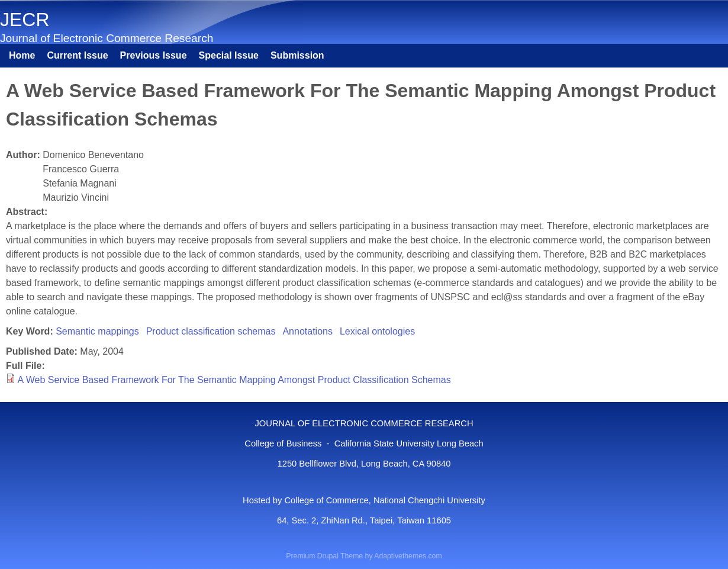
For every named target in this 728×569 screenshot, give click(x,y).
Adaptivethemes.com (408, 556)
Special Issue (229, 55)
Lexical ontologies (377, 331)
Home (22, 55)
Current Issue (77, 55)
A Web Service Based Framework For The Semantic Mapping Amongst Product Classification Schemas (234, 380)
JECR (25, 20)
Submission (297, 55)
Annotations (307, 331)
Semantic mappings (97, 331)
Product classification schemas (211, 331)
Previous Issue (154, 55)
